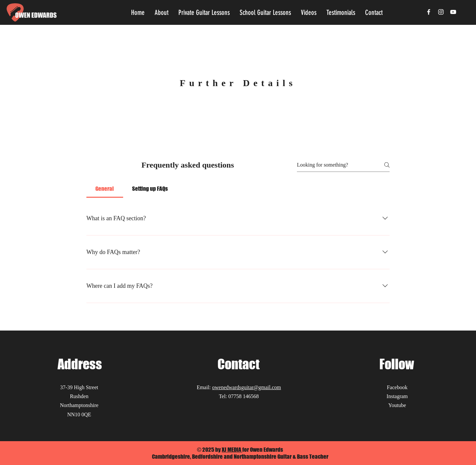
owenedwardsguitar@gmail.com (247, 387)
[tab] (105, 189)
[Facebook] (429, 12)
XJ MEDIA (232, 450)
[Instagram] (441, 12)
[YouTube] (453, 12)
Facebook (397, 387)
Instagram (397, 396)
